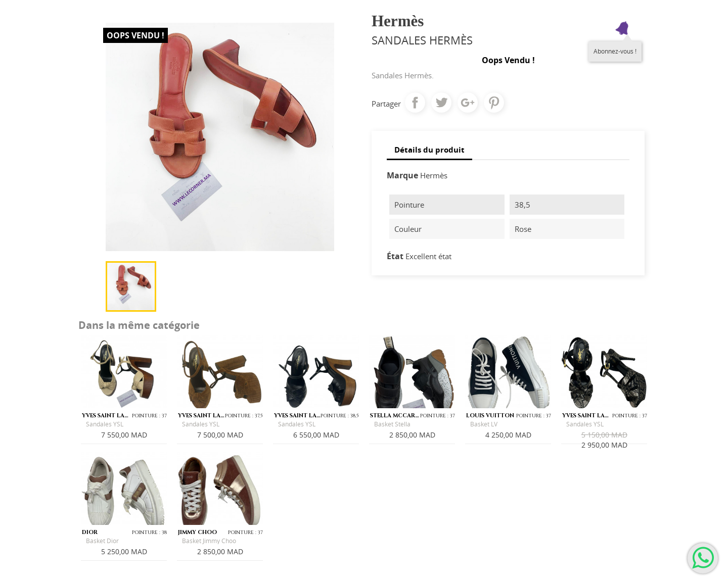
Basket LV (484, 424)
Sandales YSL (105, 424)
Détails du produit (429, 150)
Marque (402, 175)
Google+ (468, 103)
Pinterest (494, 103)
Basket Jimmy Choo (209, 541)
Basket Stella (392, 424)
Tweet (441, 103)
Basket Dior (102, 541)
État (395, 256)
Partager (415, 103)
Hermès (434, 175)
